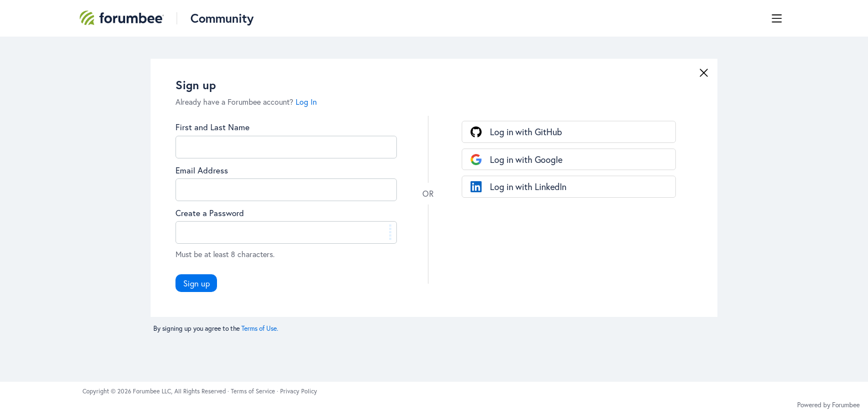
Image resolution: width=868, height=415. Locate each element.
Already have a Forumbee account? (246, 102)
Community (222, 18)
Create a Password (210, 213)
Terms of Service (254, 391)
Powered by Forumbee (828, 405)
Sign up (197, 283)
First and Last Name (213, 127)
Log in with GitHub (526, 132)
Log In (306, 102)
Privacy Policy (299, 391)
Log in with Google (526, 159)
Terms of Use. (260, 328)
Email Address (202, 170)
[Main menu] (777, 18)
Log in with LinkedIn (528, 186)
